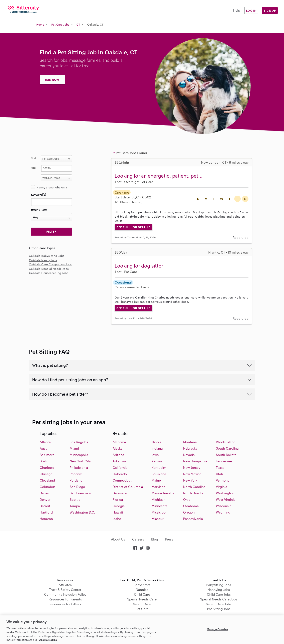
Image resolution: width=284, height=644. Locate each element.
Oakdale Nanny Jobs (43, 260)
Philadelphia (79, 467)
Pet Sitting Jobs (219, 609)
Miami (74, 448)
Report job (241, 237)
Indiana (157, 448)
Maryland (159, 487)
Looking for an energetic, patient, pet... (159, 176)
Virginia (222, 487)
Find (33, 158)
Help (237, 10)
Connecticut (122, 480)
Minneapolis (79, 455)
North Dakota (193, 493)
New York (190, 480)
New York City (80, 461)
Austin (45, 448)
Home (40, 24)
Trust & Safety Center (65, 590)
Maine (156, 480)
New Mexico (192, 474)
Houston (46, 519)
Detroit (45, 506)
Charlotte (47, 467)
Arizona (118, 455)
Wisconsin (224, 506)
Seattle (75, 499)
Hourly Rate (39, 210)
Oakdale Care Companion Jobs (50, 264)
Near (34, 168)
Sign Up (270, 10)
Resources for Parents (65, 599)
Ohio (187, 499)
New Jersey (192, 467)
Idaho (117, 519)
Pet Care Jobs (60, 24)
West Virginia (226, 499)
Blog (155, 539)
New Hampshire (195, 461)
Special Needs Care (142, 599)
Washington (225, 493)
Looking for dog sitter (139, 266)
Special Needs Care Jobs (219, 599)
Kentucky (159, 467)
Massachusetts (163, 493)
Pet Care (142, 609)
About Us (118, 539)
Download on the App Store (142, 565)
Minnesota (160, 506)
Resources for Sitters (65, 604)
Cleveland (47, 480)
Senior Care (142, 604)
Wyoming (223, 512)
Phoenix (76, 474)
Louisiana (159, 474)
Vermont (222, 480)
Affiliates (65, 585)
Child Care (142, 594)
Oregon (189, 512)
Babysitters (142, 585)
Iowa (155, 455)
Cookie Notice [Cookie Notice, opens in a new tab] (48, 640)
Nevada (189, 455)
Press (169, 539)
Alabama (119, 442)
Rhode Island (226, 442)
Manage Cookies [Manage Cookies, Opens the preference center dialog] (217, 629)
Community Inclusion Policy (65, 594)
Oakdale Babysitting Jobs (47, 256)
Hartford (46, 512)
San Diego (77, 487)
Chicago (46, 474)
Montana (190, 442)
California (120, 467)
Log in (251, 10)
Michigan (159, 499)
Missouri (158, 519)
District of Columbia (128, 487)
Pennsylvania (193, 519)
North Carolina (194, 487)
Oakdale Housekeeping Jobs (49, 273)
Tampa (75, 506)
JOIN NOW (52, 80)
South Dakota (226, 455)
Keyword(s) (39, 195)
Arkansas (120, 461)
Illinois (156, 442)
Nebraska (190, 448)
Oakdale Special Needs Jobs (49, 269)
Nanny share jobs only (52, 187)
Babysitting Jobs (219, 585)
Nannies (142, 590)
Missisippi (159, 512)
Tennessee (224, 461)
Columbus (48, 487)
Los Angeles (79, 442)
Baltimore (47, 455)
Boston (45, 461)
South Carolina (227, 448)
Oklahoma (191, 506)
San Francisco (80, 493)
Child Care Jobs (219, 594)
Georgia (119, 506)
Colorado (120, 474)
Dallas (44, 493)
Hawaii (118, 512)
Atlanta (45, 442)
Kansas (157, 461)
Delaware (120, 493)
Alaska (118, 448)
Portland (76, 480)
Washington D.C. (82, 512)
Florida (118, 499)
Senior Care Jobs (219, 604)
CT (78, 24)
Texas (220, 467)
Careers (138, 539)
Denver (45, 499)
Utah (219, 474)
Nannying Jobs (219, 590)
